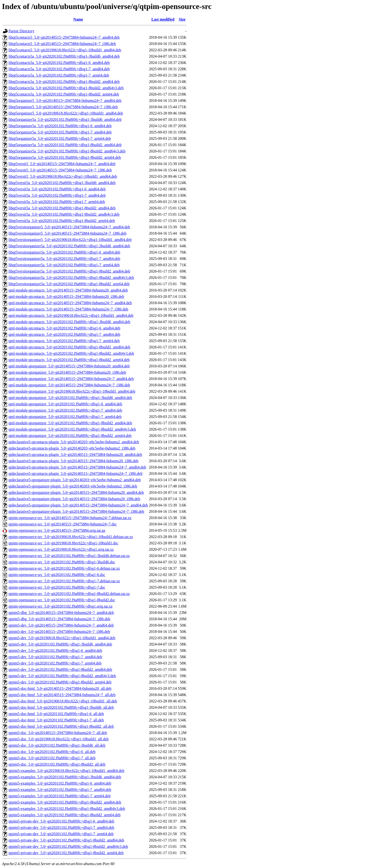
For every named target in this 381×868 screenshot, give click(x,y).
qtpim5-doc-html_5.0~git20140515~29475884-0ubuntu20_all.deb (60, 688)
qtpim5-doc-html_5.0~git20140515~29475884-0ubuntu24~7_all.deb (62, 695)
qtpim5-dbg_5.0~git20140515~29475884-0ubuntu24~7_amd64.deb (61, 613)
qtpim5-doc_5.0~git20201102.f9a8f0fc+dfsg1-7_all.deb (52, 758)
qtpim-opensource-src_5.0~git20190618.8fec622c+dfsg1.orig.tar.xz (61, 549)
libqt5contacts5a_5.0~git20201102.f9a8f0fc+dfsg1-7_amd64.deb (59, 69)
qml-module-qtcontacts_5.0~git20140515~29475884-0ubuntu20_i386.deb (66, 297)
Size (182, 19)
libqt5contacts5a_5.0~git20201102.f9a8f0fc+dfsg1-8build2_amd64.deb (64, 82)
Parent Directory (21, 31)
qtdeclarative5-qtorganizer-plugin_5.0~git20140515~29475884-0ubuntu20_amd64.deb (76, 492)
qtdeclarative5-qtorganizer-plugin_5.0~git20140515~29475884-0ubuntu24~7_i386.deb (76, 511)
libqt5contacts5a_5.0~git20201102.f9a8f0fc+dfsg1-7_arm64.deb (59, 75)
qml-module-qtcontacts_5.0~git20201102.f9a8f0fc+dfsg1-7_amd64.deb (64, 334)
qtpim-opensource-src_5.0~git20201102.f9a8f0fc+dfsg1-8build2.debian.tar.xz (69, 594)
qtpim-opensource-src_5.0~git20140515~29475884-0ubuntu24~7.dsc (63, 524)
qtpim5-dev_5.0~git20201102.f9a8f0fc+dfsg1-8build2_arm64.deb (60, 682)
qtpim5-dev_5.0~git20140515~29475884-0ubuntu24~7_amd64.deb (61, 625)
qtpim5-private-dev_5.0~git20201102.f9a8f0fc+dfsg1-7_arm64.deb (61, 834)
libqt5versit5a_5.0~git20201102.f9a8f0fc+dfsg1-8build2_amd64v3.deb (64, 214)
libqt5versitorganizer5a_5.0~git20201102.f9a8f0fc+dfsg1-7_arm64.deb (64, 265)
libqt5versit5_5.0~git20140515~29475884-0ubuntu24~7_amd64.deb (62, 164)
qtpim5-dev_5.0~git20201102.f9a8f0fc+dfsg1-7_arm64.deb (55, 663)
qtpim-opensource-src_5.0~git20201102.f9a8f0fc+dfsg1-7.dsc (57, 587)
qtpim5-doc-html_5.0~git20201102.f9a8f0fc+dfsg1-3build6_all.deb (61, 707)
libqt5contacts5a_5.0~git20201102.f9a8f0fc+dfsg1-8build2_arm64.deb (64, 94)
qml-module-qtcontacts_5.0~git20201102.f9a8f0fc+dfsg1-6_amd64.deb (64, 328)
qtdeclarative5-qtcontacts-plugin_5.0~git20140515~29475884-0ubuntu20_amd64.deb (75, 455)
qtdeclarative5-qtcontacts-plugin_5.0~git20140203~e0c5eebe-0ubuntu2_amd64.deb (74, 442)
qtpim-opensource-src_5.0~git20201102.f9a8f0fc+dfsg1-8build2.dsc (62, 600)
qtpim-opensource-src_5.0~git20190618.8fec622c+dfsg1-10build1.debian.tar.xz (71, 537)
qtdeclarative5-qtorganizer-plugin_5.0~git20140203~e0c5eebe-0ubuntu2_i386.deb (73, 486)
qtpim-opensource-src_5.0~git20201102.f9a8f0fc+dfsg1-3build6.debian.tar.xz (69, 556)
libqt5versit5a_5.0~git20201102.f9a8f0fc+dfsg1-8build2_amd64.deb (62, 208)
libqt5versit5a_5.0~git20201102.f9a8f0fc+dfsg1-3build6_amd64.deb (62, 183)
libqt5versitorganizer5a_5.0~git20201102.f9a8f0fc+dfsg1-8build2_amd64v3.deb (71, 278)
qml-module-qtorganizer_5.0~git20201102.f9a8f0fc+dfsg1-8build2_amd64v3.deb (72, 429)
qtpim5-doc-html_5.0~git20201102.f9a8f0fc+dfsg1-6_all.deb (56, 714)
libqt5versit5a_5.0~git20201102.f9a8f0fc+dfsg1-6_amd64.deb (57, 189)
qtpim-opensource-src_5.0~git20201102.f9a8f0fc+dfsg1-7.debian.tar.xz (64, 581)
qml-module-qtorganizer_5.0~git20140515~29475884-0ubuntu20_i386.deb (67, 372)
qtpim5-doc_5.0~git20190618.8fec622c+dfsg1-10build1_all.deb (59, 739)
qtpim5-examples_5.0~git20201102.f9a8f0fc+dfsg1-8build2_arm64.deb (65, 815)
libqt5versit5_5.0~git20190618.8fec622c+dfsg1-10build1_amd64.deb (63, 176)
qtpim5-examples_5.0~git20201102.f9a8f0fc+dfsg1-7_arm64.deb (60, 796)
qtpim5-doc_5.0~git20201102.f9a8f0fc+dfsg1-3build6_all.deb (57, 745)
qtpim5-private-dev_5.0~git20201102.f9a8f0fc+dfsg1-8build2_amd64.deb (66, 840)
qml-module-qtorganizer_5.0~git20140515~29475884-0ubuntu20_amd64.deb (69, 366)
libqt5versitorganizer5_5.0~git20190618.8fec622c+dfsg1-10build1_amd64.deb (70, 240)
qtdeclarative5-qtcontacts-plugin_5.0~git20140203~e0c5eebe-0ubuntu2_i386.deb (72, 448)
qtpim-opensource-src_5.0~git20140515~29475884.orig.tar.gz (57, 530)
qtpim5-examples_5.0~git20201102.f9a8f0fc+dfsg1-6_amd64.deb (60, 783)
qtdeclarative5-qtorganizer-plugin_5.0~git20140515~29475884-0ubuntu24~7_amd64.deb (78, 505)
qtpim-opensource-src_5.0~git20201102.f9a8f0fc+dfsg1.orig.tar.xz (61, 606)
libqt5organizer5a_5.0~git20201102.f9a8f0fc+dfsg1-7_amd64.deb (60, 132)
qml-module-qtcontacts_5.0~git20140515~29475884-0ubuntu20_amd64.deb (68, 290)
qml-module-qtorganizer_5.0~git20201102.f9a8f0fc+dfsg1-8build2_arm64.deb (70, 436)
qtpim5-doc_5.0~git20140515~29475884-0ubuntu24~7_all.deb (58, 733)
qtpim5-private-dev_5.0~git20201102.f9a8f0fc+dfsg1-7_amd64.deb (61, 828)
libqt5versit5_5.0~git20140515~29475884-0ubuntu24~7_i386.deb (60, 170)
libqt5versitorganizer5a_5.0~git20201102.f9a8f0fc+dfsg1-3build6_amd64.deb (69, 246)
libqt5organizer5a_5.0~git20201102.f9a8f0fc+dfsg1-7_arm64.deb (60, 138)
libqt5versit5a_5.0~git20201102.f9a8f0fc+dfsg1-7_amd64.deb (57, 195)
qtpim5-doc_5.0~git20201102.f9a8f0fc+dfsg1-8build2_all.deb (57, 764)
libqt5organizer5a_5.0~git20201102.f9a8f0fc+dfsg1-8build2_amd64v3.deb (67, 151)
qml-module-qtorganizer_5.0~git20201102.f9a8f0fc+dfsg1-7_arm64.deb (65, 417)
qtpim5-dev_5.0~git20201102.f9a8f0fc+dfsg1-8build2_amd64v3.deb (62, 676)
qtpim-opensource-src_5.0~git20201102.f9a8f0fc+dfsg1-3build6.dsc (62, 562)
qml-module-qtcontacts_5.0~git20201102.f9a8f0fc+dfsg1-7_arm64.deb (64, 341)
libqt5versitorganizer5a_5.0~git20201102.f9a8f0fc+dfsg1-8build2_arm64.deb (69, 284)
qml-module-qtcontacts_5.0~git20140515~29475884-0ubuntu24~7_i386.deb (68, 309)
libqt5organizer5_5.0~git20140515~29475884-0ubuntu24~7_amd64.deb (65, 101)
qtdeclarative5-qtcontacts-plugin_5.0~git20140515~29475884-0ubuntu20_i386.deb (74, 461)
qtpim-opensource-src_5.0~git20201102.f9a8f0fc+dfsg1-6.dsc (57, 575)
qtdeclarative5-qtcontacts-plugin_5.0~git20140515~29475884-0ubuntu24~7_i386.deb (75, 474)
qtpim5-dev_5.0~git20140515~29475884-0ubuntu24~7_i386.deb (59, 632)
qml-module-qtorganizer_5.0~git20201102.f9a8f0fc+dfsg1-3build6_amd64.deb (70, 398)
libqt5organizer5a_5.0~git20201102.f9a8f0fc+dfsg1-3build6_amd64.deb (65, 120)
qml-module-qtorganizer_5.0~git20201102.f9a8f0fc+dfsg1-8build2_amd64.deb (70, 423)
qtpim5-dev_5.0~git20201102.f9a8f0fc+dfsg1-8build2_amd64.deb (60, 669)
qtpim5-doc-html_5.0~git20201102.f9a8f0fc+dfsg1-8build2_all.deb (61, 726)
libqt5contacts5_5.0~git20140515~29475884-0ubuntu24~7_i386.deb (62, 44)
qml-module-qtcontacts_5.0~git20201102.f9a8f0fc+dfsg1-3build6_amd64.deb (69, 322)
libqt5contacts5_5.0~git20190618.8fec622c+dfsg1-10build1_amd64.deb (65, 50)
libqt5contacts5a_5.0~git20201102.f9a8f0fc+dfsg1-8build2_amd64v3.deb (66, 88)
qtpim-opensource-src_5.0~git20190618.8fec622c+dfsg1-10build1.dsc (63, 543)
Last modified (163, 19)
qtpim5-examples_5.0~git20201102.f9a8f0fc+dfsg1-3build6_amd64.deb (65, 777)
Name (78, 19)
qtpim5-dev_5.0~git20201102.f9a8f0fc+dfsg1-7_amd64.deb (55, 657)
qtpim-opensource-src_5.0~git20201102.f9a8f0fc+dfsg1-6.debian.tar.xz (64, 568)
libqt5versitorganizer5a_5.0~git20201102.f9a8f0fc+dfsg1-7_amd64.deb (64, 259)
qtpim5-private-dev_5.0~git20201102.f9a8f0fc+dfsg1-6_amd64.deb (61, 821)
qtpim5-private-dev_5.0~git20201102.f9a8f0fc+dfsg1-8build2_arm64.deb (66, 853)
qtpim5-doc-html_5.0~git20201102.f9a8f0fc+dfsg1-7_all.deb (56, 720)
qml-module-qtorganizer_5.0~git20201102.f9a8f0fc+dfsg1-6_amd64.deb (65, 404)
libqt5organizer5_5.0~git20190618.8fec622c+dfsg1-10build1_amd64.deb (66, 113)
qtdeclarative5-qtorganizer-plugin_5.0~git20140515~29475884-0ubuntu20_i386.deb (74, 499)
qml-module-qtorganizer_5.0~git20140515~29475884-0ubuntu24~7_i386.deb (69, 385)
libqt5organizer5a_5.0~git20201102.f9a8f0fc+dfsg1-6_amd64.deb (60, 126)
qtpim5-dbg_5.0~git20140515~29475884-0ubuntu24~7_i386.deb (59, 619)
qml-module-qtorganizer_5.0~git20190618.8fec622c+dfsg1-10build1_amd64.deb (72, 391)
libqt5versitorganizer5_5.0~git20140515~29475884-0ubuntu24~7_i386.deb (67, 233)
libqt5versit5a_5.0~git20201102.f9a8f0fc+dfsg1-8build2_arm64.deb (62, 221)
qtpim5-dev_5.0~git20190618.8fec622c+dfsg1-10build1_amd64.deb (62, 638)
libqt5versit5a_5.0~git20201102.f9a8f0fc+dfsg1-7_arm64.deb (57, 202)
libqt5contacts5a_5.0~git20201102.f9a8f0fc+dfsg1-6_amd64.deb (59, 63)
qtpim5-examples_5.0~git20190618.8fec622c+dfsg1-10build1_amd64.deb (66, 771)
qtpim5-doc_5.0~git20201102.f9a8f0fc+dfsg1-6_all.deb (52, 752)
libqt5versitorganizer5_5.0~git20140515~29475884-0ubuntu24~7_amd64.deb (69, 227)
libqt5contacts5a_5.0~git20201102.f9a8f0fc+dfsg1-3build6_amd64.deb (64, 56)
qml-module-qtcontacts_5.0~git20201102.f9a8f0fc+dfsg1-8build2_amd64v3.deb (71, 353)
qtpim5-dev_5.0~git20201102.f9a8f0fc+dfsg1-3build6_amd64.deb (60, 644)
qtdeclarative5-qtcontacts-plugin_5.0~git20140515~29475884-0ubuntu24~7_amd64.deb (77, 467)
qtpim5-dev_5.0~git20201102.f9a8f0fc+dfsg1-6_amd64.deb (55, 651)
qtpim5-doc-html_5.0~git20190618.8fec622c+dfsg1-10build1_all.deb (63, 701)
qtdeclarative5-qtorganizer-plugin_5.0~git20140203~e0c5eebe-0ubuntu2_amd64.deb (75, 480)
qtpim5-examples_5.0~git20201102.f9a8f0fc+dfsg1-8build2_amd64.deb (65, 802)
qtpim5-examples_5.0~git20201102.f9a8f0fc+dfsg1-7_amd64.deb (60, 790)
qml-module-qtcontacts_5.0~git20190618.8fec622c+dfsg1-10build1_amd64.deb (71, 315)
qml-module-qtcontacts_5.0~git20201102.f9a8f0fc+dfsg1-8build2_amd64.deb (69, 347)
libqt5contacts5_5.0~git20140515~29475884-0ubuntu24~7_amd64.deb (64, 37)
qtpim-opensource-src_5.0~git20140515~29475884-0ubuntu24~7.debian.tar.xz (70, 518)
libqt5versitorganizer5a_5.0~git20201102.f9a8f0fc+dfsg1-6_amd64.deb (64, 252)
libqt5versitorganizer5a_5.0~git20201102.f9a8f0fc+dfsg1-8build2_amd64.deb (69, 271)
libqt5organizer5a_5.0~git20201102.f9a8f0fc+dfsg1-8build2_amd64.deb (65, 145)
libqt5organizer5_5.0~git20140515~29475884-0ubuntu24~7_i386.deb (63, 107)
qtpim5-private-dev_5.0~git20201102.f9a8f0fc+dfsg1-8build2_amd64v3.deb (68, 846)
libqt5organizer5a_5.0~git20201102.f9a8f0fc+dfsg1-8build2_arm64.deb (65, 157)
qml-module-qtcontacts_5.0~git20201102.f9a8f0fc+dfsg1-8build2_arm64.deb (69, 360)
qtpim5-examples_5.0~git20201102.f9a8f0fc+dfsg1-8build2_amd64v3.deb (67, 809)
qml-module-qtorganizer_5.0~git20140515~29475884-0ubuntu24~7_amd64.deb (71, 379)
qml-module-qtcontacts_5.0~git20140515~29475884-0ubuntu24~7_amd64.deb (70, 303)
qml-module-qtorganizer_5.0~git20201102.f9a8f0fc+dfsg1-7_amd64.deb (65, 410)
